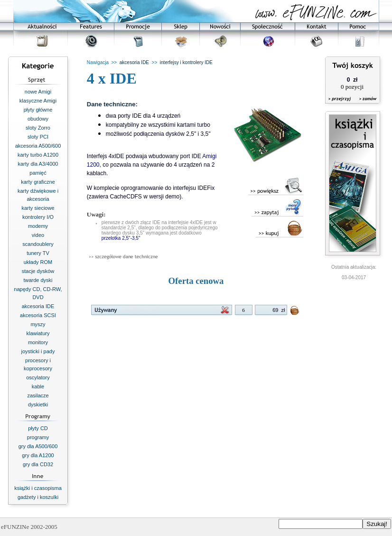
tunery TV (38, 253)
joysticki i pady (38, 351)
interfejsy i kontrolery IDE (186, 62)
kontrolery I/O (38, 217)
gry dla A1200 (38, 455)
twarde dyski (38, 280)
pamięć (38, 173)
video (38, 235)
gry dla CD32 (38, 464)
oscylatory (38, 377)
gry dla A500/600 (38, 446)
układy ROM (38, 262)
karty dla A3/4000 (38, 164)
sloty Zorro (38, 128)
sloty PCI (38, 137)
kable (38, 386)
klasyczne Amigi (38, 101)
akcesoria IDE (38, 306)
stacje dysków (38, 271)
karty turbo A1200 (38, 155)
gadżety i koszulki (38, 497)
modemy (38, 226)
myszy (38, 324)
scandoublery (38, 244)
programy (38, 437)
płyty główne (38, 110)
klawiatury (38, 333)
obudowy (38, 119)
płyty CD (38, 428)
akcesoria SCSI (38, 315)
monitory (38, 342)
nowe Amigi (38, 92)
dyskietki (38, 404)
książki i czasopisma (38, 488)
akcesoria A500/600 (38, 146)
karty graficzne (38, 182)
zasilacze (38, 395)
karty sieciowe (38, 208)
